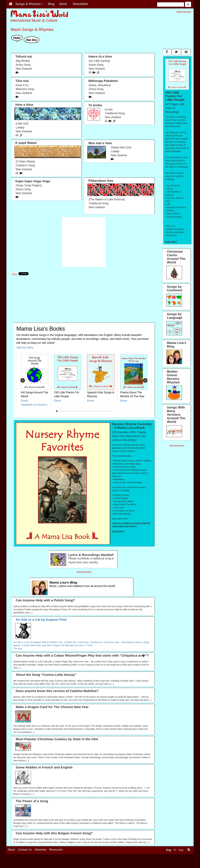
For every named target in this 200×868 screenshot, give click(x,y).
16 (97, 411)
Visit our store (25, 347)
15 (94, 411)
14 (91, 411)
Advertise (40, 863)
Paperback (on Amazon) (34, 405)
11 (83, 411)
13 (89, 411)
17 (99, 411)
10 (81, 411)
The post (17, 648)
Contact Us (25, 863)
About (11, 863)
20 (107, 411)
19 (105, 411)
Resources (56, 863)
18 (102, 411)
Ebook (24, 401)
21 (110, 411)
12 (86, 411)
